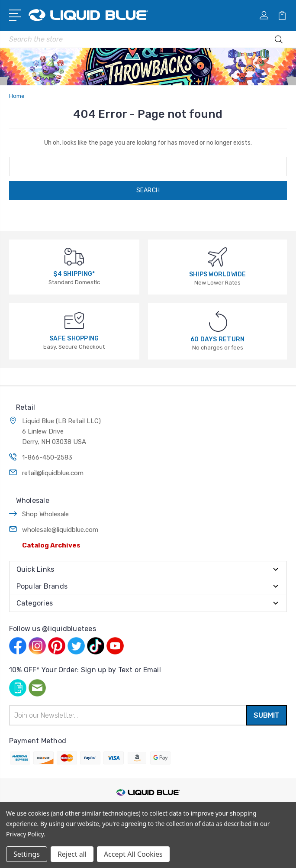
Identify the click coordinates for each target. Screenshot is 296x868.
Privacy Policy (25, 834)
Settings (27, 854)
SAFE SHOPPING (74, 338)
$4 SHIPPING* (74, 274)
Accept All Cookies (133, 854)
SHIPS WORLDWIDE (218, 274)
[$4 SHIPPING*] (74, 256)
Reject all (72, 854)
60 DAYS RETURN (218, 339)
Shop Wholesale (45, 514)
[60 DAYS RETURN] (218, 321)
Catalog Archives (51, 545)
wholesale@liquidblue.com (60, 530)
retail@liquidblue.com (53, 473)
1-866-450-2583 (47, 457)
